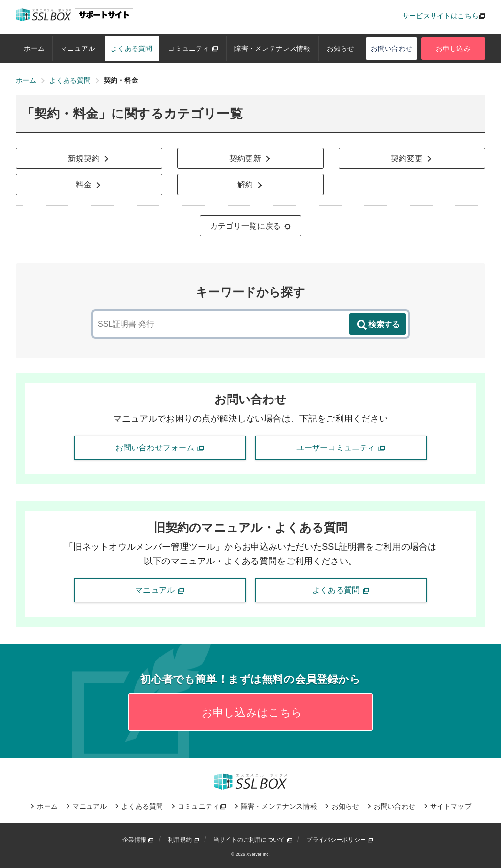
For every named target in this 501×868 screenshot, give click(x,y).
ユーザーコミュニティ (341, 448)
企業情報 (138, 840)
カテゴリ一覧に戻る (251, 226)
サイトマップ (451, 806)
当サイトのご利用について (253, 840)
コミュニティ (193, 48)
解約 (250, 185)
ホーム (34, 48)
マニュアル (78, 48)
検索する (378, 325)
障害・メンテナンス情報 (273, 48)
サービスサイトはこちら (440, 16)
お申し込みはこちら (251, 713)
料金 (89, 185)
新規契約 (89, 159)
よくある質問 (131, 48)
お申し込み (453, 48)
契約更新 (250, 159)
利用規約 (183, 840)
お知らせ (341, 48)
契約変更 (412, 159)
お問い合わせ (392, 48)
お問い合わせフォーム (160, 448)
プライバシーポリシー (340, 840)
